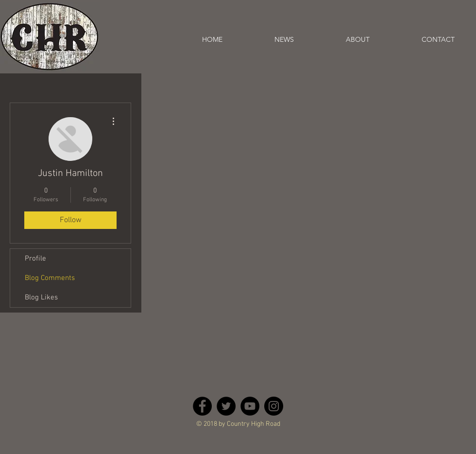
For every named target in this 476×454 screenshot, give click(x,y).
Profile (35, 259)
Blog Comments (50, 278)
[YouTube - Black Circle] (250, 406)
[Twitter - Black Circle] (226, 406)
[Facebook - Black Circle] (202, 406)
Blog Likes (41, 297)
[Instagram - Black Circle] (274, 406)
